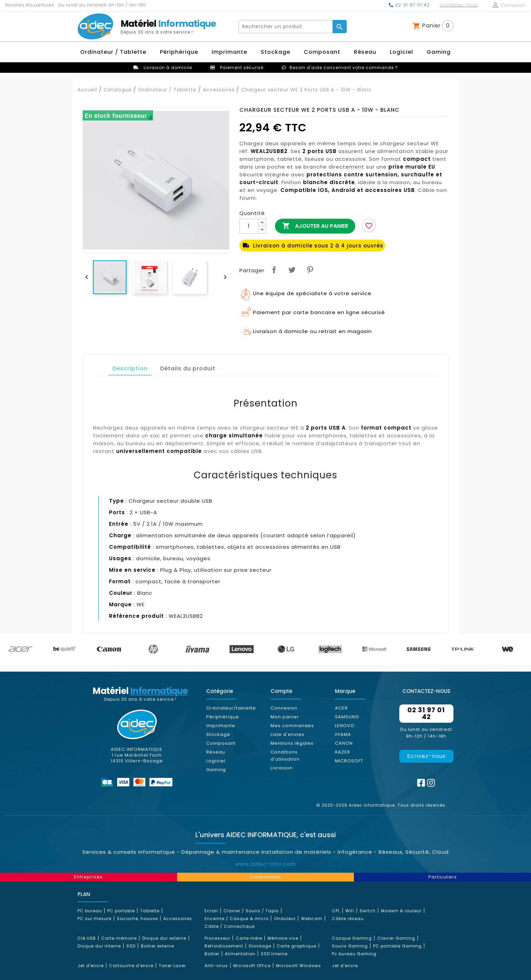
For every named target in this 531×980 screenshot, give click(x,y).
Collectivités (265, 877)
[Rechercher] (286, 27)
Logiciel (216, 761)
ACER (341, 708)
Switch (368, 911)
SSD (131, 946)
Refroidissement (224, 946)
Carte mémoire (119, 938)
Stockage (218, 734)
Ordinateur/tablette (231, 708)
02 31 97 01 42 (409, 5)
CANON (344, 743)
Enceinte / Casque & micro (237, 919)
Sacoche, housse (137, 919)
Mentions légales (292, 743)
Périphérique (223, 717)
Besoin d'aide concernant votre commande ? (344, 68)
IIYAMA (343, 734)
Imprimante (221, 726)
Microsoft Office (252, 966)
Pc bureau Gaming (354, 954)
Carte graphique (296, 946)
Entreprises (88, 877)
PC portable (121, 911)
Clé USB (87, 938)
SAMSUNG (347, 717)
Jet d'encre (91, 966)
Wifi (350, 911)
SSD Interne (274, 954)
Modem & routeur (401, 911)
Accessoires (178, 919)
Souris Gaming (350, 946)
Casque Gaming (352, 938)
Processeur (217, 938)
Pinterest (310, 270)
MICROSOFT (349, 761)
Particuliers (443, 877)
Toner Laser (172, 966)
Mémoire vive (283, 938)
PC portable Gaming (397, 946)
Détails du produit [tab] (188, 368)
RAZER (343, 752)
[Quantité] (249, 226)
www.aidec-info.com (265, 864)
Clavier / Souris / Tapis (251, 911)
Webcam (312, 919)
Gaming (216, 770)
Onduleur (285, 919)
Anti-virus (216, 966)
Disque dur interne (99, 946)
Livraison (282, 768)
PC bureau (90, 911)
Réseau (216, 752)
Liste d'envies (288, 734)
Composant (221, 743)
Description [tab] (130, 368)
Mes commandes (292, 726)
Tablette (150, 911)
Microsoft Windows (299, 966)
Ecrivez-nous (426, 756)
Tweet (292, 270)
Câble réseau (348, 919)
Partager (274, 270)
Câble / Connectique (230, 926)
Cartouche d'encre (131, 966)
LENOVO (345, 726)
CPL (336, 911)
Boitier (212, 954)
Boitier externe (157, 946)
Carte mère (249, 938)
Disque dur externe (164, 938)
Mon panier (285, 717)
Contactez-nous (459, 5)
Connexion (284, 708)
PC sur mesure (94, 919)
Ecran (211, 911)
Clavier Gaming (396, 938)
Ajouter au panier (315, 226)
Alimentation (240, 954)
